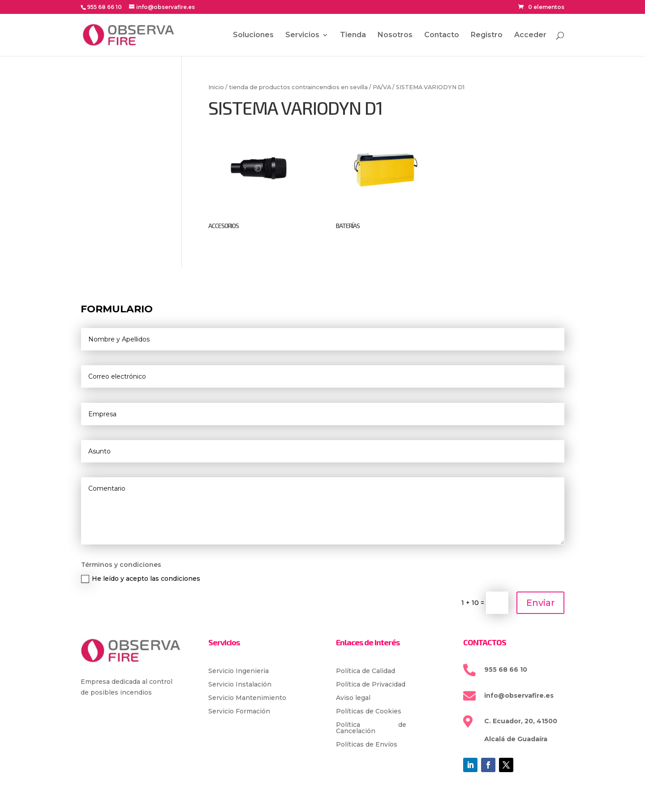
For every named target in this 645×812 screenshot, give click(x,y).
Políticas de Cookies (369, 712)
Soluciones (253, 35)
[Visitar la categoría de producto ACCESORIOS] (259, 177)
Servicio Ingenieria (239, 671)
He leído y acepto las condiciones (141, 579)
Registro (487, 35)
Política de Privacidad (371, 685)
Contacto (442, 35)
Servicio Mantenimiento (247, 698)
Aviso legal (353, 698)
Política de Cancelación (371, 728)
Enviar (540, 603)
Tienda (353, 35)
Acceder (530, 35)
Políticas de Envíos (367, 745)
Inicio (216, 87)
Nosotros (395, 35)
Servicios (302, 35)
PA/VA (382, 87)
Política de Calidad (365, 671)
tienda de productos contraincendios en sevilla (298, 87)
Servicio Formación (239, 712)
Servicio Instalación (240, 685)
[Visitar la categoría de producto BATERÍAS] (386, 177)
